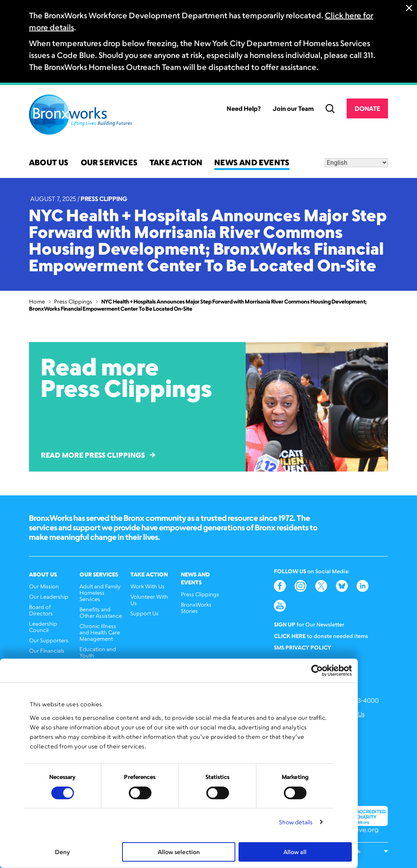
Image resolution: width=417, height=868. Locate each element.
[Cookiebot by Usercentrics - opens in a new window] (317, 671)
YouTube (280, 606)
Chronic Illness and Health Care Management (100, 632)
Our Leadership (49, 596)
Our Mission (44, 586)
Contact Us (348, 714)
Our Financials (47, 651)
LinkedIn (363, 586)
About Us (49, 163)
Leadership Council (43, 627)
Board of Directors (41, 610)
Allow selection (179, 852)
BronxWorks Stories (196, 608)
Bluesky (342, 586)
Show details (296, 822)
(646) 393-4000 (356, 701)
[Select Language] (356, 163)
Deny (62, 852)
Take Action (176, 163)
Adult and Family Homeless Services (100, 593)
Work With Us (147, 586)
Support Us (144, 613)
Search (330, 109)
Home (37, 301)
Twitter (321, 586)
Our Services (109, 163)
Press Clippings (73, 301)
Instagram (301, 586)
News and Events (252, 163)
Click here (290, 636)
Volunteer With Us (149, 600)
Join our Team (293, 108)
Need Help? (244, 108)
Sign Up (285, 624)
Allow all (295, 852)
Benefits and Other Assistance (101, 612)
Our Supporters (49, 640)
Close (409, 8)
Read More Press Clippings (98, 455)
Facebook (280, 586)
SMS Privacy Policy (303, 647)
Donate (367, 108)
